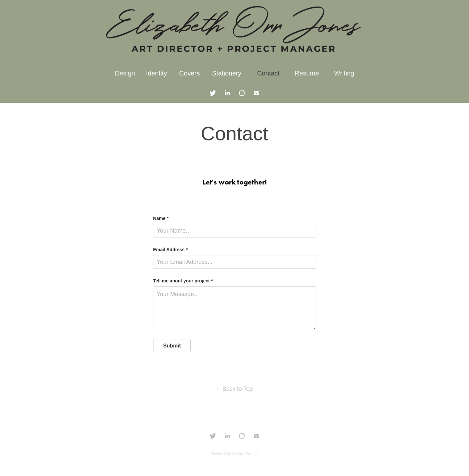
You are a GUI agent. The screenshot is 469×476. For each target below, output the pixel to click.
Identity (156, 73)
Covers (189, 73)
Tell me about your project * (183, 281)
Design (125, 73)
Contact (268, 73)
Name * (161, 218)
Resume (307, 73)
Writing (344, 73)
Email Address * (170, 250)
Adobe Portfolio (245, 454)
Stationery (227, 73)
